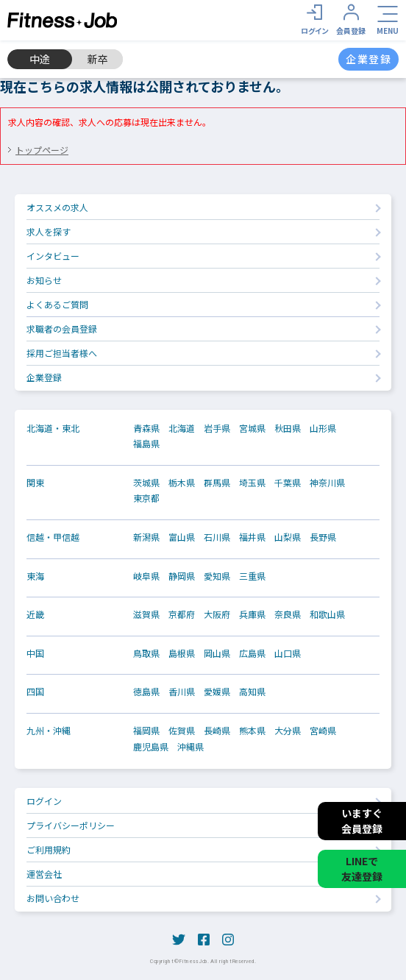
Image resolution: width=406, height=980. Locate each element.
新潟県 (146, 537)
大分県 (288, 731)
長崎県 (217, 731)
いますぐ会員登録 (362, 821)
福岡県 (146, 731)
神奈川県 (327, 483)
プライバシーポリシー (71, 825)
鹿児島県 (151, 747)
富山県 (182, 537)
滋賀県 (146, 614)
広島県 (252, 653)
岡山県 (217, 653)
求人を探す (49, 231)
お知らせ (44, 280)
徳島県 (146, 692)
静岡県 (182, 576)
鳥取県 (146, 653)
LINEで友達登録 (362, 869)
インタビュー (53, 256)
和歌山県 (327, 614)
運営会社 (44, 874)
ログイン (44, 801)
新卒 (98, 59)
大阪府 (217, 614)
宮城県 (252, 428)
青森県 (146, 428)
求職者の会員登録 (62, 329)
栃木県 (182, 483)
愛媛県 (217, 692)
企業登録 (44, 377)
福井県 (252, 537)
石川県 (217, 537)
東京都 (146, 498)
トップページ (42, 150)
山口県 (288, 653)
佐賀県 (182, 731)
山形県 (323, 428)
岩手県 (217, 428)
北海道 (182, 428)
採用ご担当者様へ (62, 353)
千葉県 (288, 483)
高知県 (252, 692)
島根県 (182, 653)
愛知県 (217, 576)
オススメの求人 (57, 207)
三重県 (252, 576)
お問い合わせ (53, 898)
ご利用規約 (49, 849)
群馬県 (217, 483)
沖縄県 (190, 747)
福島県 (146, 444)
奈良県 (288, 614)
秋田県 (288, 428)
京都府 (182, 614)
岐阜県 (146, 576)
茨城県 (146, 483)
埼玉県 (252, 483)
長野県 (323, 537)
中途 (40, 59)
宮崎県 (323, 731)
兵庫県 (252, 614)
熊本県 (252, 731)
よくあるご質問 (57, 304)
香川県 (182, 692)
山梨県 (288, 537)
